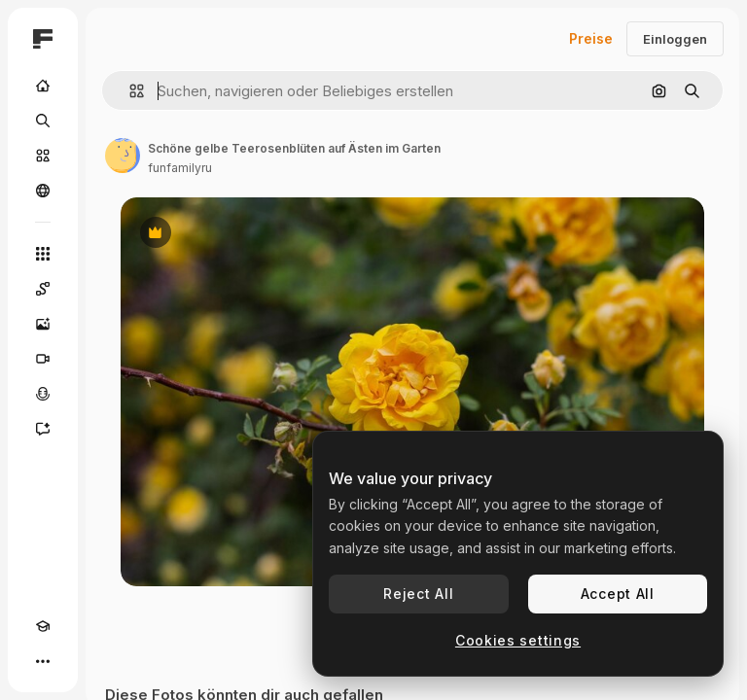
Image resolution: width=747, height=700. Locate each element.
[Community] (43, 191)
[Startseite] (43, 86)
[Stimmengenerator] (43, 394)
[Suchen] (43, 121)
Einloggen (675, 39)
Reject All (418, 594)
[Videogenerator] (43, 359)
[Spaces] (43, 289)
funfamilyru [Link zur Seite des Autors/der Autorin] (180, 168)
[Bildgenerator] (43, 324)
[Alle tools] (43, 254)
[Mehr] (43, 661)
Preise (591, 38)
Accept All (618, 594)
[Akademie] (43, 626)
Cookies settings (518, 640)
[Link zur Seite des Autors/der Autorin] (123, 156)
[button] (129, 91)
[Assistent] (43, 429)
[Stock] (43, 156)
